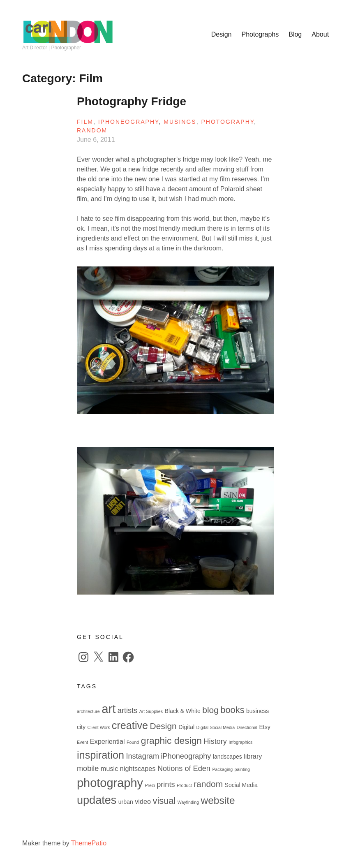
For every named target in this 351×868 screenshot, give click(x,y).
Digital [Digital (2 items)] (186, 727)
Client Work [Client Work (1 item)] (98, 727)
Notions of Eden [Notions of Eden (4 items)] (184, 768)
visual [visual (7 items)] (164, 801)
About (320, 34)
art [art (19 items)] (109, 709)
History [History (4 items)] (215, 741)
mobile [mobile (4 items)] (88, 768)
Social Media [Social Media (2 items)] (241, 785)
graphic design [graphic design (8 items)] (171, 741)
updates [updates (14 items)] (97, 800)
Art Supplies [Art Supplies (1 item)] (151, 711)
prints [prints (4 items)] (166, 785)
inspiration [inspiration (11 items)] (100, 755)
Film (85, 122)
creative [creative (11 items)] (130, 725)
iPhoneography (129, 122)
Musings (180, 122)
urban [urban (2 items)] (126, 802)
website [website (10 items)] (218, 800)
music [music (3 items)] (109, 768)
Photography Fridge (132, 101)
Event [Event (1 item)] (82, 742)
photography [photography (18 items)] (110, 783)
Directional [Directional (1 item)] (247, 727)
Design (222, 34)
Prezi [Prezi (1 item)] (150, 785)
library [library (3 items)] (253, 756)
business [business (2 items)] (257, 711)
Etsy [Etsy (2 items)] (264, 727)
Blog (295, 34)
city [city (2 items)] (81, 727)
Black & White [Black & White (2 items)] (183, 711)
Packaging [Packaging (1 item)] (222, 769)
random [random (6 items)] (208, 784)
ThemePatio (89, 843)
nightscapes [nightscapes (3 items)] (138, 768)
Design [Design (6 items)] (163, 726)
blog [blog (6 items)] (210, 710)
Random (92, 130)
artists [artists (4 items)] (127, 711)
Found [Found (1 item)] (133, 742)
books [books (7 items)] (232, 710)
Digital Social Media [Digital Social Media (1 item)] (216, 727)
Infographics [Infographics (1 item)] (240, 742)
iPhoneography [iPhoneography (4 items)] (186, 756)
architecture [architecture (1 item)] (88, 711)
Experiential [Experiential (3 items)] (107, 741)
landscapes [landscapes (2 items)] (227, 757)
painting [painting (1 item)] (242, 769)
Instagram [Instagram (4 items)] (142, 756)
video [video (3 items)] (143, 801)
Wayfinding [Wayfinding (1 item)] (188, 802)
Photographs (260, 34)
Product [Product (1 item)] (184, 785)
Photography (227, 122)
